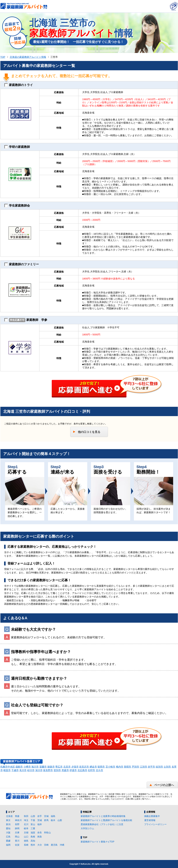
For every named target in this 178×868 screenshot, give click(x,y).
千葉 (33, 820)
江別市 (144, 767)
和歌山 (47, 833)
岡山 (17, 837)
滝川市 (23, 770)
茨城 (40, 820)
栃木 (53, 820)
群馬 (46, 820)
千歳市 (15, 770)
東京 (8, 820)
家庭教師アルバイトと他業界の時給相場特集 (103, 816)
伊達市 (73, 770)
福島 (53, 816)
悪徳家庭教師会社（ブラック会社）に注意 (102, 824)
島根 (33, 837)
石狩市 (91, 770)
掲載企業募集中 (152, 816)
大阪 (8, 833)
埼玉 (26, 820)
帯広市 (59, 767)
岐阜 (26, 828)
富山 (33, 824)
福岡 (8, 845)
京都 (26, 833)
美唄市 (127, 767)
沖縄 (62, 845)
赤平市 (151, 767)
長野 (17, 824)
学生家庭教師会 (17, 206)
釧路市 (51, 767)
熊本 (33, 845)
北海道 (9, 816)
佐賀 (17, 845)
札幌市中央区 (8, 767)
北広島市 (82, 770)
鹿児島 (54, 845)
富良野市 (48, 770)
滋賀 (33, 833)
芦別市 (136, 767)
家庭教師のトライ (19, 85)
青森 (17, 816)
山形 (33, 816)
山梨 (60, 820)
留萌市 (101, 767)
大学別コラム (87, 828)
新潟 (8, 824)
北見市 (67, 767)
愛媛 (8, 841)
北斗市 (99, 770)
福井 (40, 824)
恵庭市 (65, 770)
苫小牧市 (110, 767)
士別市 (167, 767)
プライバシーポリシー (155, 824)
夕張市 (75, 767)
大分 (40, 845)
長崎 (26, 845)
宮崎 (46, 845)
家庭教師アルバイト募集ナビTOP (97, 842)
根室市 (7, 770)
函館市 (19, 767)
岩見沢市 (84, 767)
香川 (17, 841)
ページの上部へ (164, 785)
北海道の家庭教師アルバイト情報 (28, 57)
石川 (26, 824)
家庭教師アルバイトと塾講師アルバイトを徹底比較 (106, 820)
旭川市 (35, 767)
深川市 (39, 770)
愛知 (8, 828)
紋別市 (159, 767)
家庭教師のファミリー (22, 264)
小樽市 (27, 767)
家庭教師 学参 (26, 320)
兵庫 (17, 833)
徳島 (26, 841)
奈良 (40, 833)
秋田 (26, 816)
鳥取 (40, 837)
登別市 (57, 770)
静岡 (17, 828)
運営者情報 (150, 820)
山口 (26, 837)
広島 (8, 837)
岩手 (40, 816)
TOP (3, 57)
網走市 (93, 767)
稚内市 (120, 767)
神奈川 (18, 820)
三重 (33, 828)
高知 (33, 841)
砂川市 (31, 770)
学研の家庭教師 (17, 147)
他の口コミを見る (89, 432)
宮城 (46, 816)
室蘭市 (43, 767)
